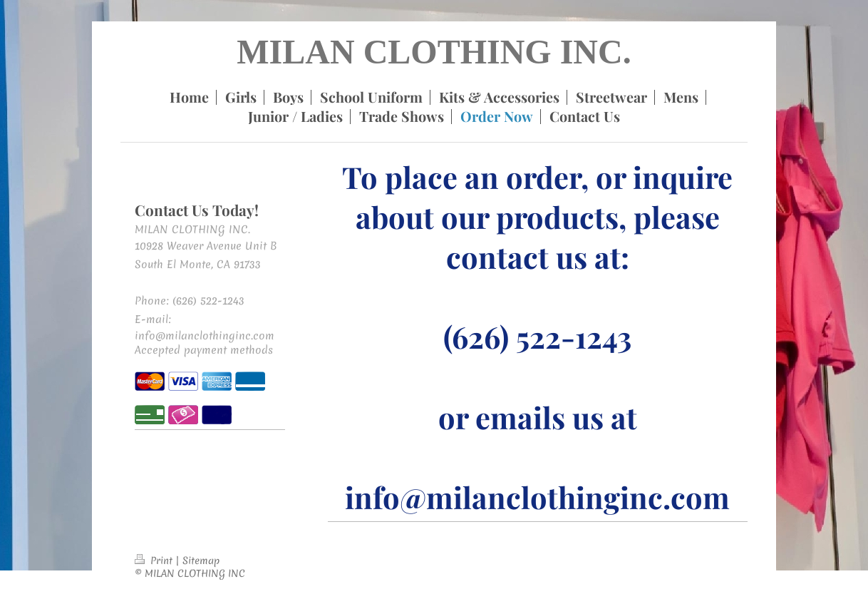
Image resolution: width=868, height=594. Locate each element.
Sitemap (201, 560)
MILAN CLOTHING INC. (434, 52)
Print (155, 560)
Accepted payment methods (204, 350)
